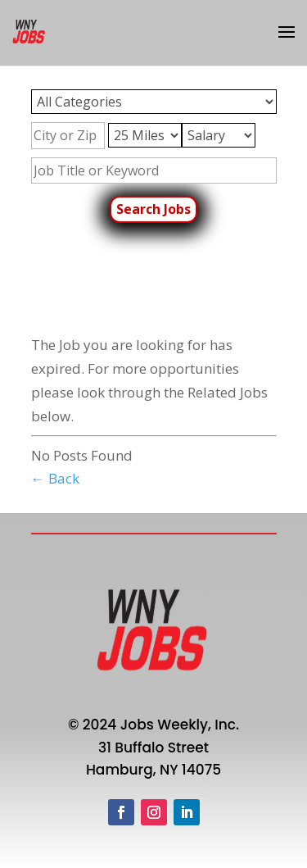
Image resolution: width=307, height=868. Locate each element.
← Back (55, 478)
